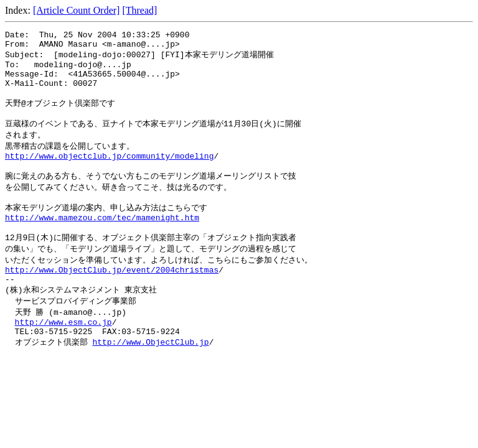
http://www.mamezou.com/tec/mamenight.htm (102, 243)
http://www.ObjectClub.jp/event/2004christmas (112, 301)
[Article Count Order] (77, 10)
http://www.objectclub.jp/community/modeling (109, 174)
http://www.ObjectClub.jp (150, 381)
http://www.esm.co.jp (63, 358)
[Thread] (139, 10)
